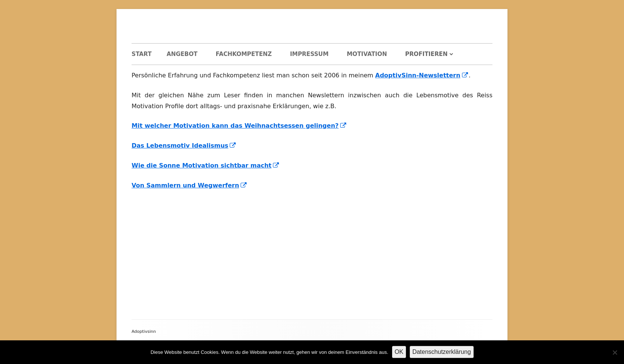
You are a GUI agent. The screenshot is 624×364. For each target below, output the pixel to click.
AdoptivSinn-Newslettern (422, 75)
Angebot (182, 54)
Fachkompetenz (244, 54)
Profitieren (426, 54)
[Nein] (615, 352)
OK (399, 352)
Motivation (367, 54)
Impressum (309, 54)
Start (142, 54)
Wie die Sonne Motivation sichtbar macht (206, 165)
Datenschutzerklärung (442, 352)
